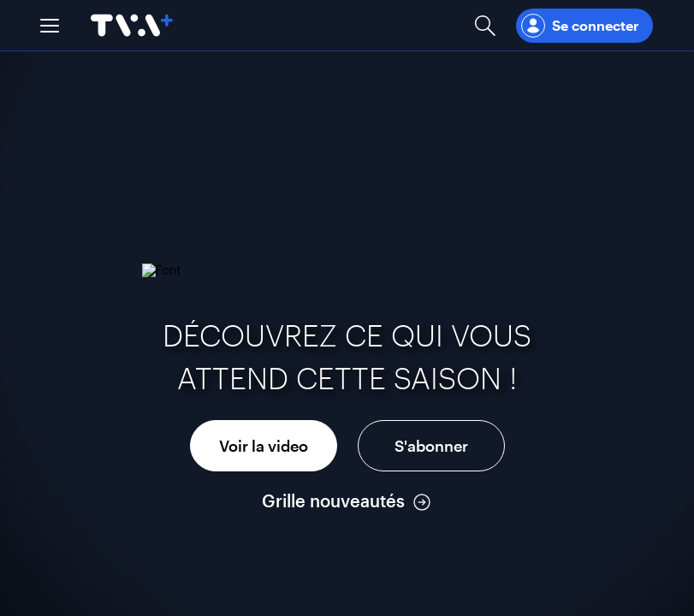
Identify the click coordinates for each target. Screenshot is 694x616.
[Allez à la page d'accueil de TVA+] (132, 25)
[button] (50, 26)
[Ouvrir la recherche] (485, 25)
